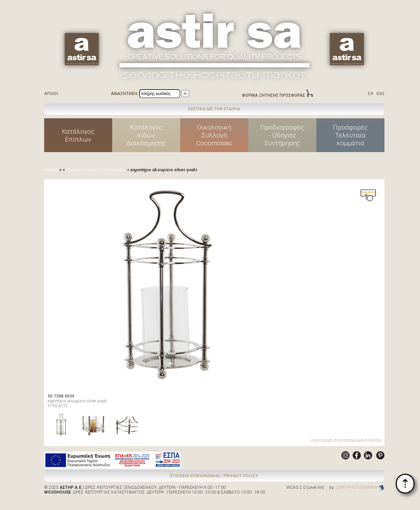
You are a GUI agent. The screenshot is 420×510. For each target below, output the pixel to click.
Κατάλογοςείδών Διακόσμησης (146, 135)
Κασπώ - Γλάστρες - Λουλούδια (96, 170)
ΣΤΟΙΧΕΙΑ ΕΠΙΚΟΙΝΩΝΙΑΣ (195, 476)
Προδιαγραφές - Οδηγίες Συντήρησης (282, 135)
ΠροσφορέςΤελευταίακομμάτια (350, 135)
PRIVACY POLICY (241, 476)
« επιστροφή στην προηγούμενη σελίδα (345, 440)
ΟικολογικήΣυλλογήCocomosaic (214, 135)
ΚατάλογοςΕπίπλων (78, 135)
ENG (380, 94)
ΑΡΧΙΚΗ (51, 94)
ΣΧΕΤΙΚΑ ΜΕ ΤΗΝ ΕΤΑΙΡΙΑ (214, 109)
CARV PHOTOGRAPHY (360, 487)
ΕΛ (371, 94)
